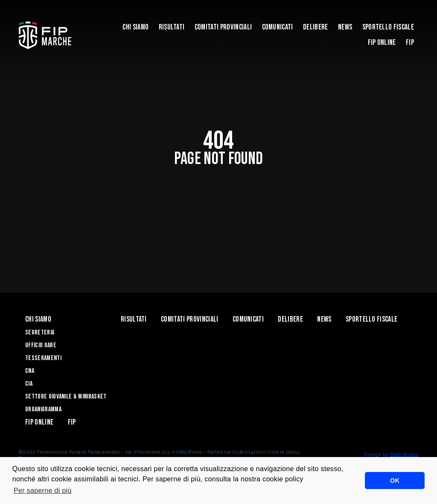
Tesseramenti (43, 358)
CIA (29, 384)
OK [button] (395, 481)
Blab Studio (404, 454)
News (345, 27)
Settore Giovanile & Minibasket (66, 397)
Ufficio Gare (41, 345)
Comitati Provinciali (223, 27)
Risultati (172, 27)
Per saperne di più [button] (43, 491)
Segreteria (40, 333)
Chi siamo (135, 27)
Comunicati (278, 27)
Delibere (316, 27)
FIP (410, 42)
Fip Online (382, 42)
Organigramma (43, 409)
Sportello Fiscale (388, 27)
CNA (30, 371)
